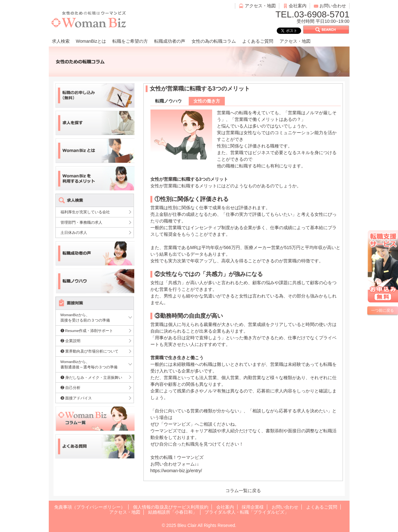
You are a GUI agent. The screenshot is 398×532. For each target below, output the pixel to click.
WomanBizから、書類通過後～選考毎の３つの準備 (89, 364)
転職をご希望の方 (130, 41)
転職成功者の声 (170, 41)
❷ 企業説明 (70, 341)
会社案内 (298, 6)
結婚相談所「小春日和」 (173, 512)
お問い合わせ (333, 6)
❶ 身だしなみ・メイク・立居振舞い (91, 377)
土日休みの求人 (74, 232)
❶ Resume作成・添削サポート (87, 331)
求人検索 (61, 41)
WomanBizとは (91, 41)
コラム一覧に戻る (243, 491)
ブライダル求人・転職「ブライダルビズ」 (247, 512)
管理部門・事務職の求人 (81, 222)
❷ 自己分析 (70, 388)
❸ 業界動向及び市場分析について (89, 351)
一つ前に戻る (382, 310)
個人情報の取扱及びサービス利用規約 (171, 507)
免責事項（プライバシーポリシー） (90, 507)
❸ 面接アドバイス (76, 398)
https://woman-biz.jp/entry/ (176, 471)
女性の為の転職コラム (214, 41)
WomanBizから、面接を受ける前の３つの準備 (85, 318)
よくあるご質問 (258, 41)
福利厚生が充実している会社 (85, 212)
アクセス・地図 (260, 6)
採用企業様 (253, 507)
